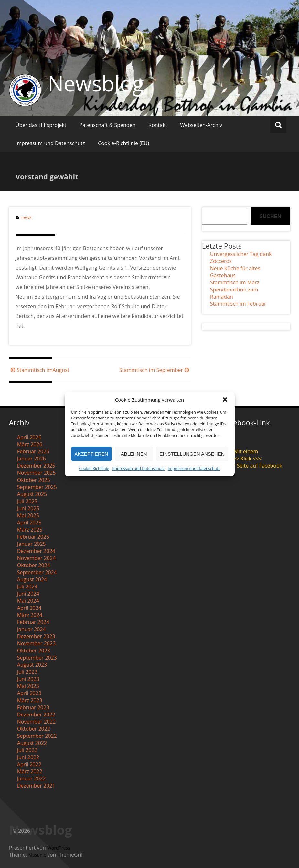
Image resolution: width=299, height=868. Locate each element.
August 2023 (32, 665)
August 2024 (32, 579)
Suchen (270, 216)
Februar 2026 (33, 451)
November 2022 (37, 722)
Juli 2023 (27, 672)
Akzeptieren (91, 454)
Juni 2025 (28, 508)
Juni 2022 (28, 757)
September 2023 (37, 658)
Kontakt (158, 125)
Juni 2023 (28, 679)
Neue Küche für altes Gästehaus (235, 272)
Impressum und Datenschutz (138, 468)
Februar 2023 (33, 707)
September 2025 (37, 487)
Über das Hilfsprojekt (41, 125)
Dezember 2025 (36, 466)
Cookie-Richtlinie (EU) (123, 143)
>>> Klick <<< (246, 459)
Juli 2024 (27, 587)
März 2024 (30, 615)
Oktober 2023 (34, 651)
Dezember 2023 (36, 636)
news (26, 217)
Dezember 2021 (36, 786)
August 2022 (32, 743)
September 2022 (37, 736)
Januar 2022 (32, 778)
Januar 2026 (32, 459)
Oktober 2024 (34, 565)
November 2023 (37, 643)
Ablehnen (134, 454)
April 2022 (29, 764)
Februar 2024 (33, 622)
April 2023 (29, 693)
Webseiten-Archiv (201, 125)
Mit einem (246, 451)
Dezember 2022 (36, 715)
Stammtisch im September (155, 370)
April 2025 (29, 523)
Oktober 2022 (34, 729)
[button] (225, 400)
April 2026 (29, 437)
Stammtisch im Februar (238, 304)
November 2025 (37, 473)
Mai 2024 (28, 601)
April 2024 (29, 608)
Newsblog (96, 83)
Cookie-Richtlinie (94, 468)
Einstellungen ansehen (192, 454)
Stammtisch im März (235, 282)
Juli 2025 (27, 501)
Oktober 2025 (34, 480)
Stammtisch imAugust (39, 370)
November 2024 (37, 558)
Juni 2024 (28, 594)
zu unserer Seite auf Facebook (246, 466)
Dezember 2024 (36, 551)
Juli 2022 (27, 750)
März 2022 (30, 771)
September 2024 (37, 572)
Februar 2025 (33, 537)
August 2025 (32, 494)
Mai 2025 (28, 515)
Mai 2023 (28, 686)
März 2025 (30, 530)
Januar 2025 (32, 544)
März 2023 (30, 700)
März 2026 (30, 444)
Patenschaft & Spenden (107, 125)
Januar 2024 (32, 629)
